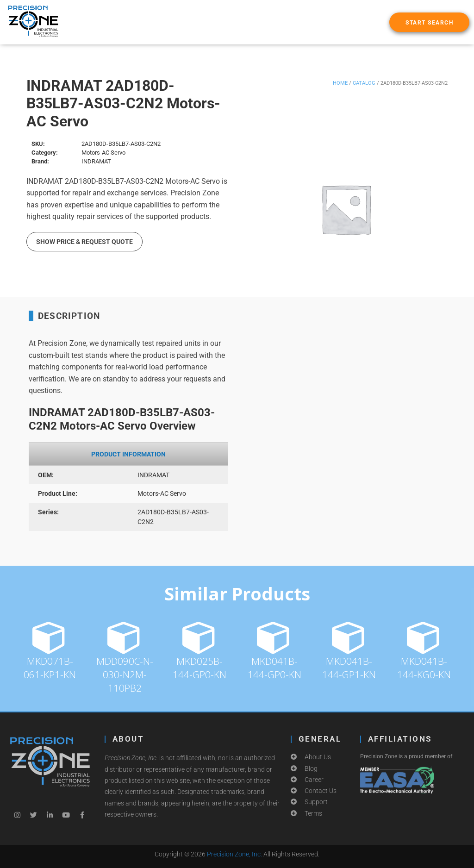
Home (340, 83)
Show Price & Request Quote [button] (84, 242)
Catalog (364, 83)
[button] (429, 22)
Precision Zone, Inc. (234, 854)
